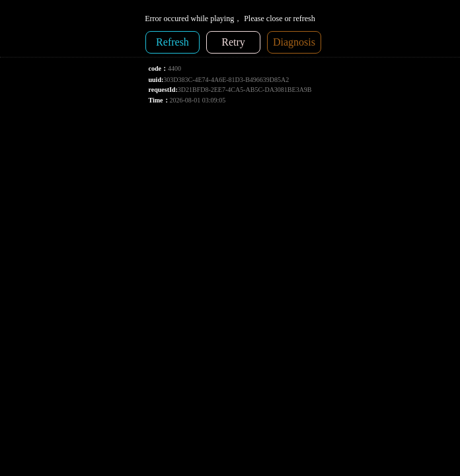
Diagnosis (294, 42)
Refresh (172, 42)
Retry (233, 42)
